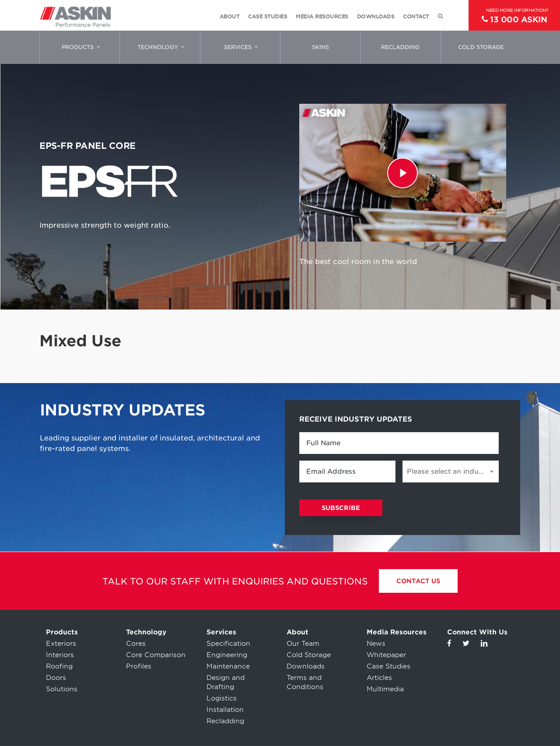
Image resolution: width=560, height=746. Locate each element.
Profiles (139, 666)
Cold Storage (309, 655)
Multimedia (385, 689)
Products (62, 632)
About (297, 632)
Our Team (303, 644)
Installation (225, 710)
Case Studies (388, 666)
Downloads (306, 666)
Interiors (60, 655)
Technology (146, 632)
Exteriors (61, 644)
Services (221, 632)
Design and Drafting (226, 682)
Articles (379, 678)
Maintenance (228, 666)
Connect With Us (477, 632)
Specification (228, 644)
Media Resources (397, 632)
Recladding (225, 721)
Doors (56, 678)
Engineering (227, 655)
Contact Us (418, 581)
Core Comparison (156, 655)
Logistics (222, 698)
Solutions (62, 689)
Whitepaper (386, 655)
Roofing (59, 666)
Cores (136, 644)
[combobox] (451, 472)
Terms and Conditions (305, 682)
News (376, 644)
